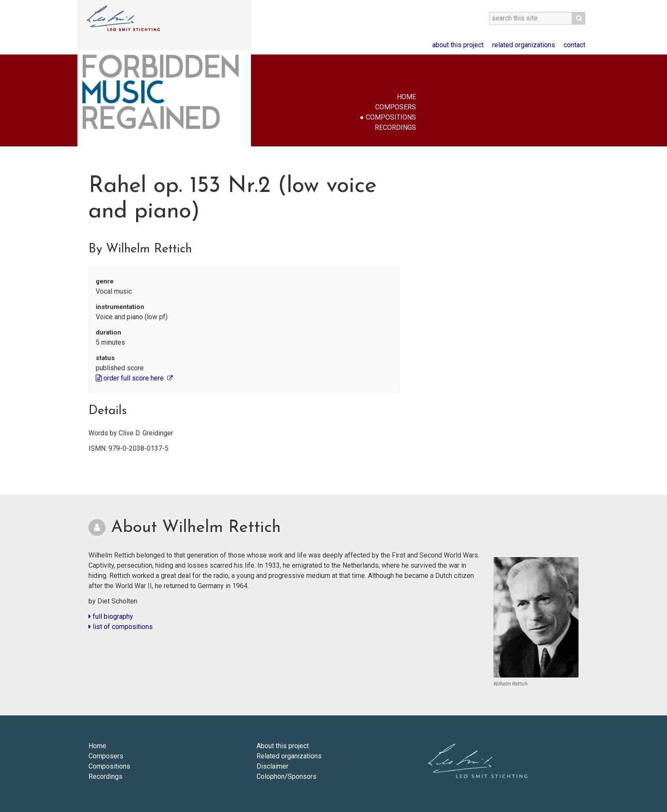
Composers (396, 107)
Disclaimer (272, 766)
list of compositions (121, 627)
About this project (458, 45)
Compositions (391, 117)
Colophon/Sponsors (286, 776)
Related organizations (524, 45)
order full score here (131, 378)
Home (406, 97)
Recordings (395, 127)
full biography (111, 616)
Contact (574, 45)
